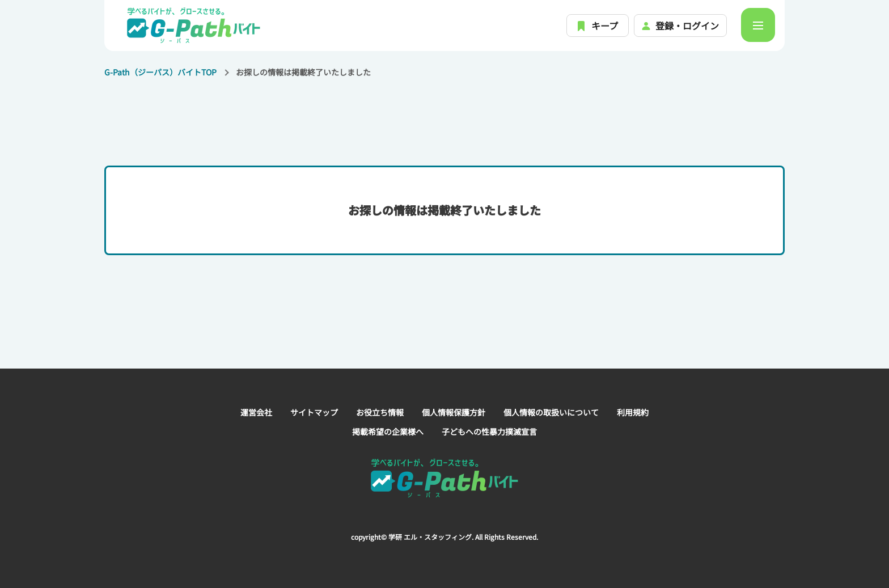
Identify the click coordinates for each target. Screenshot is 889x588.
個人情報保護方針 (454, 412)
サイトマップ (314, 412)
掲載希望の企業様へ (388, 432)
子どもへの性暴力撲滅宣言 (489, 432)
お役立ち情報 (380, 412)
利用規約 (633, 412)
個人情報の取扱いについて (551, 412)
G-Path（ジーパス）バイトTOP (160, 72)
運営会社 (256, 412)
